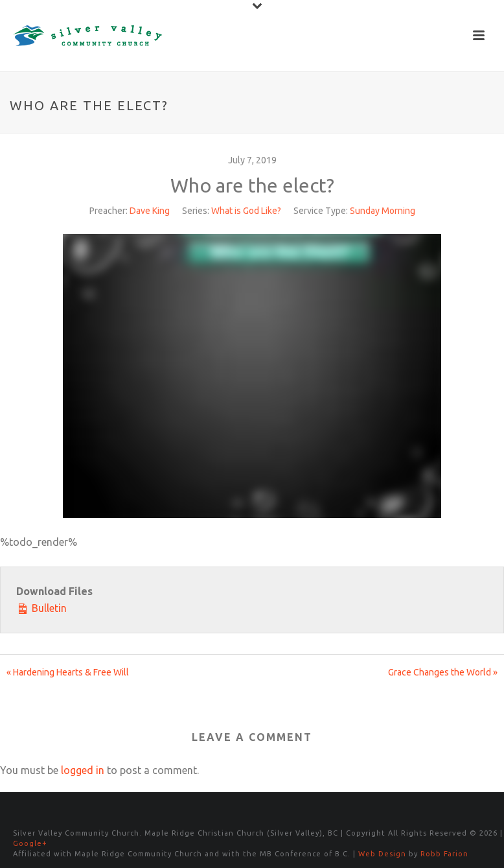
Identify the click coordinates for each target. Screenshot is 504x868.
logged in (83, 770)
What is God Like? (246, 211)
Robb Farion (444, 854)
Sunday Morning (383, 211)
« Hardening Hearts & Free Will (68, 672)
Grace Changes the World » (443, 672)
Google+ (30, 843)
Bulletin (41, 607)
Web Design (382, 854)
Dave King (150, 211)
